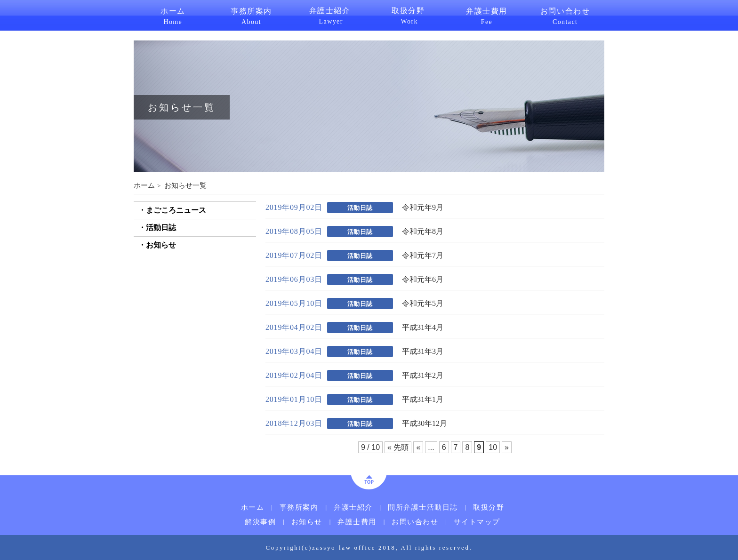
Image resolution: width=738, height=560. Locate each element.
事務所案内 (252, 16)
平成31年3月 (423, 352)
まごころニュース (176, 210)
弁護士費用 (487, 16)
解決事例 (260, 522)
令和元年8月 (423, 232)
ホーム (173, 16)
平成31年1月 (423, 400)
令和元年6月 (423, 280)
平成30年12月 (425, 424)
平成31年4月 (423, 328)
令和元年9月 (423, 208)
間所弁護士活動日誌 (423, 508)
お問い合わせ (565, 16)
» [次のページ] (507, 447)
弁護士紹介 (330, 15)
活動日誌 (161, 228)
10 (493, 447)
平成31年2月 (423, 376)
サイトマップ (477, 522)
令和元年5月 (423, 304)
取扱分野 (408, 15)
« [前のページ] (418, 447)
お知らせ (161, 245)
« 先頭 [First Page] (398, 447)
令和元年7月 (423, 256)
